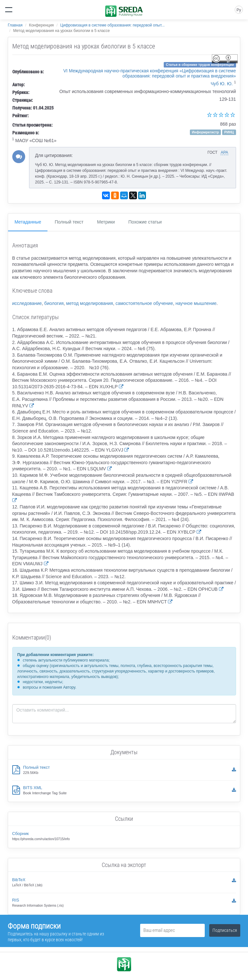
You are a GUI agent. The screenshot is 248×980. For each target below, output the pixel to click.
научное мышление (196, 303)
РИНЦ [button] (229, 132)
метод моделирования (90, 303)
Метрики (106, 222)
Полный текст (69, 222)
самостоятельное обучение (144, 303)
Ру (239, 10)
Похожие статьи (145, 222)
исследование (27, 303)
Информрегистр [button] (205, 132)
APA (224, 152)
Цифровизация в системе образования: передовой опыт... (113, 25)
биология (54, 303)
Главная (15, 25)
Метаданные (28, 222)
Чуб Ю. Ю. (222, 84)
